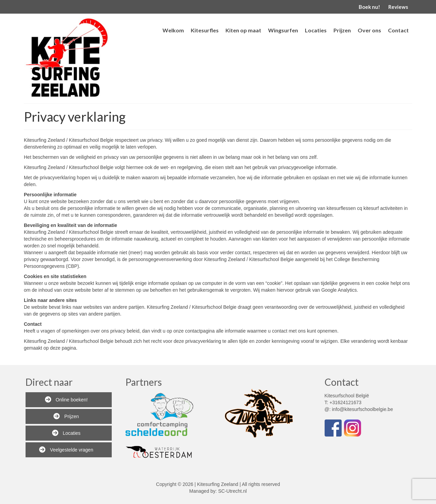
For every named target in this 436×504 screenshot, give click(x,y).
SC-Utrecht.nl (232, 491)
